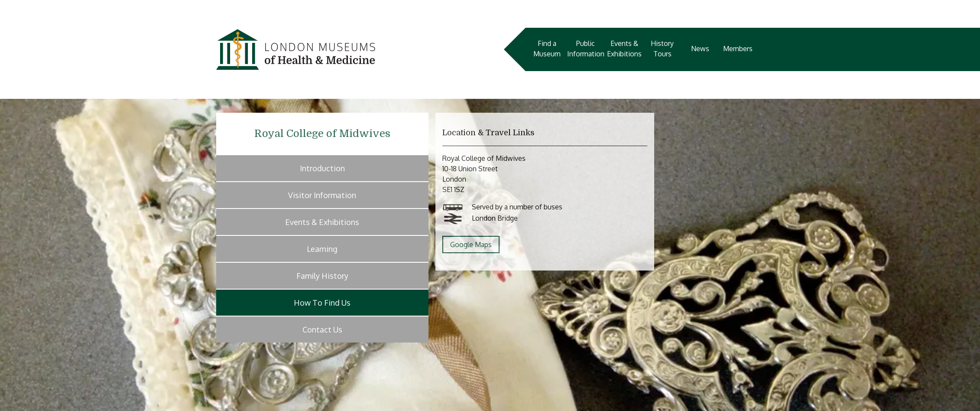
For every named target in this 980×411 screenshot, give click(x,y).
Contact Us (322, 329)
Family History (322, 276)
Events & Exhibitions (624, 49)
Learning (322, 249)
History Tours (662, 49)
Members (738, 49)
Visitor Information (322, 195)
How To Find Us (322, 303)
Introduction (322, 168)
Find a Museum (547, 49)
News (700, 49)
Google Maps (471, 245)
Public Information (586, 49)
